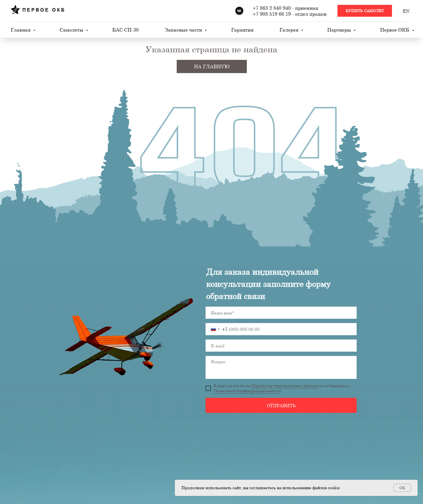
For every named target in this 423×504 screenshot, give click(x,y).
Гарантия (242, 30)
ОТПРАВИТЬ (281, 405)
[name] (281, 313)
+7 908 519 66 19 (272, 14)
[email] (281, 346)
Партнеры (340, 30)
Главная (21, 30)
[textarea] (281, 367)
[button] (365, 11)
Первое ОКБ (395, 30)
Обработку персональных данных (285, 386)
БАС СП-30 (125, 30)
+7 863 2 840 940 (272, 8)
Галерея (290, 30)
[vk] (239, 11)
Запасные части (184, 30)
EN (406, 11)
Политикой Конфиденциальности (247, 391)
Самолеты (72, 30)
